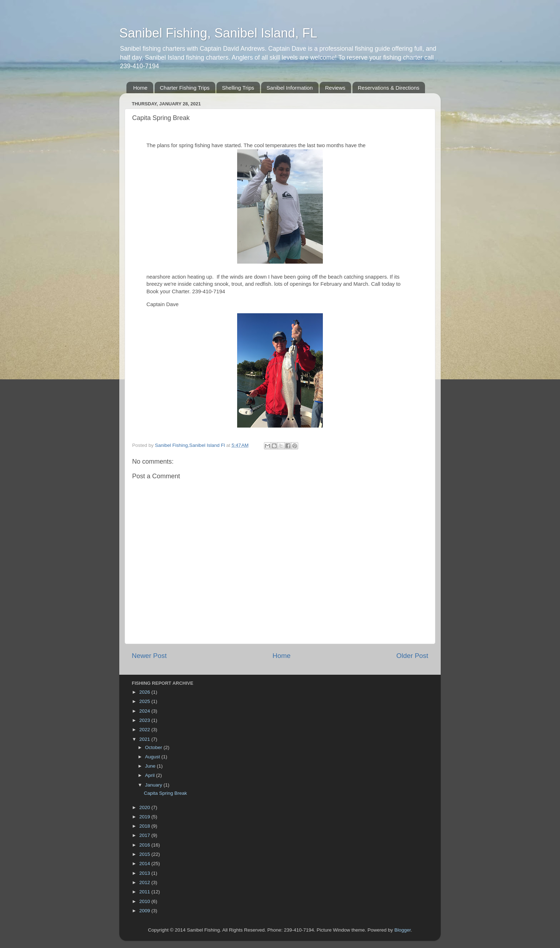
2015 (145, 854)
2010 (145, 901)
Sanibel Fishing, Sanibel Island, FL (218, 33)
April (151, 775)
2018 (145, 826)
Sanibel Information (289, 88)
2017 (145, 835)
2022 (145, 730)
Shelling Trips (238, 88)
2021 (145, 739)
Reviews (335, 88)
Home (140, 88)
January (154, 785)
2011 (145, 892)
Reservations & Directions (389, 88)
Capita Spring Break (166, 793)
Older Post (412, 656)
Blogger (402, 930)
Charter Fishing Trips (185, 88)
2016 (145, 845)
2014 (145, 864)
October (154, 747)
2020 (145, 807)
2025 (145, 701)
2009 (145, 911)
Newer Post (149, 656)
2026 (145, 692)
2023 (145, 720)
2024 (145, 711)
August (153, 757)
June (151, 766)
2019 (145, 817)
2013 (145, 873)
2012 (145, 882)
